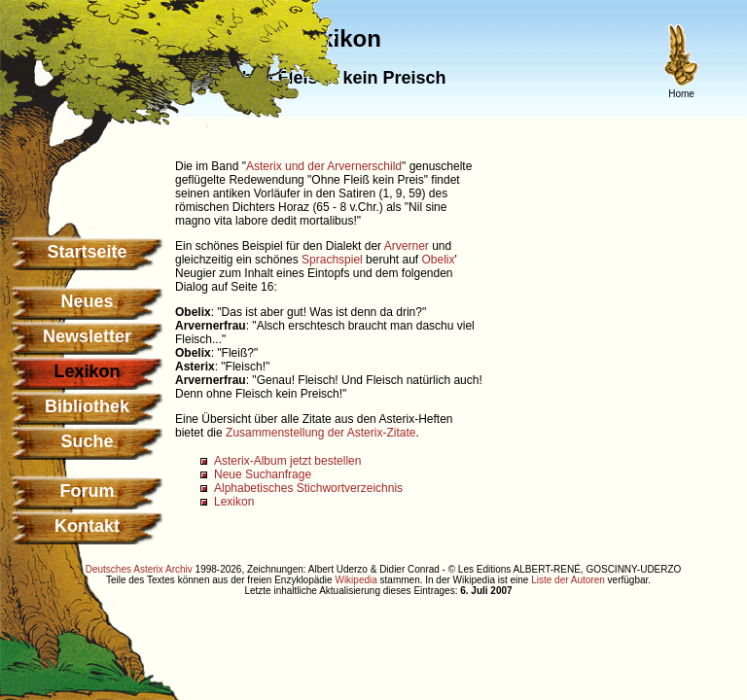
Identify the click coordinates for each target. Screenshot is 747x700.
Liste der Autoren (568, 580)
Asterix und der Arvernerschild (324, 166)
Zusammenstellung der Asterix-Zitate (320, 433)
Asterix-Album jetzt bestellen (287, 461)
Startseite (87, 252)
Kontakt (87, 526)
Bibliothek (87, 406)
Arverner (407, 246)
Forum (88, 491)
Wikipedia (356, 580)
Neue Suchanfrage (263, 474)
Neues (87, 301)
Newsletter (87, 336)
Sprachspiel (332, 260)
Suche (87, 441)
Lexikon (234, 502)
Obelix (439, 260)
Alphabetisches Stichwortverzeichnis (308, 488)
